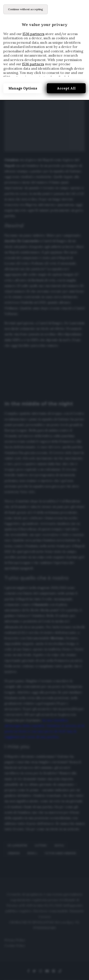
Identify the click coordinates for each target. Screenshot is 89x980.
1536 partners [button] (33, 34)
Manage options (23, 88)
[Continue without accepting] (26, 9)
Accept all (66, 88)
